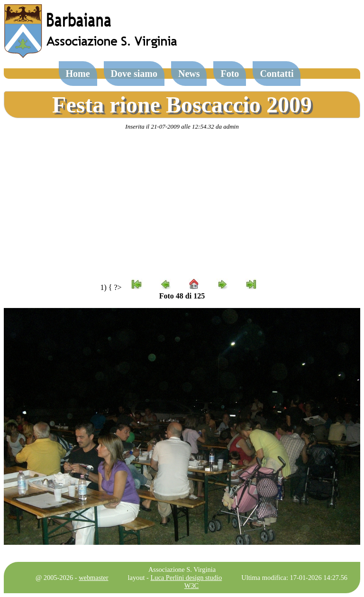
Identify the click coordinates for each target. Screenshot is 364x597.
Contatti (277, 74)
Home (78, 74)
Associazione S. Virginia (182, 569)
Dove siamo (134, 74)
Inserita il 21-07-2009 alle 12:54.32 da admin (182, 126)
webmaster (93, 578)
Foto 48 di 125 (182, 296)
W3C (191, 586)
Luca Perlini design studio (187, 578)
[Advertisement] (182, 205)
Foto (230, 74)
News (189, 74)
